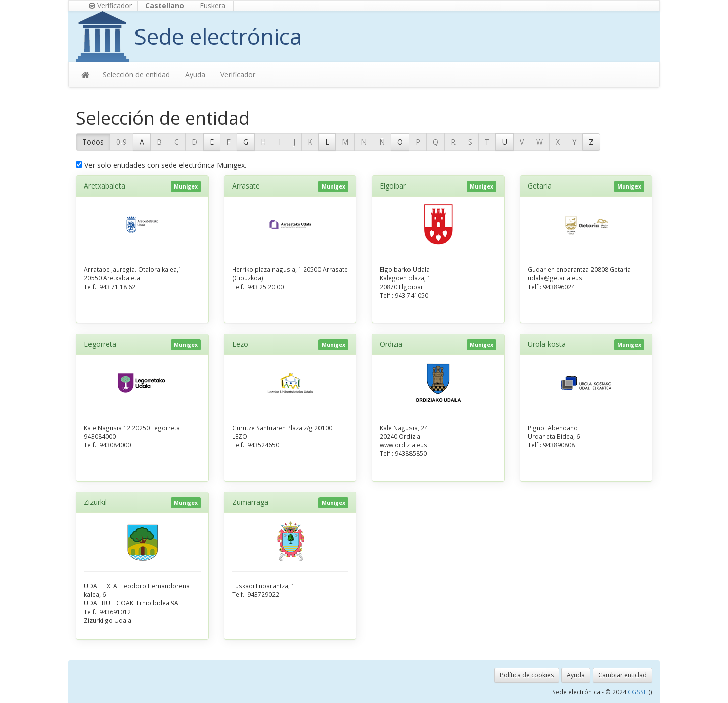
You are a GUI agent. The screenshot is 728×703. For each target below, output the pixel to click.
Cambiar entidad (622, 675)
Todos (93, 142)
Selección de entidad (136, 75)
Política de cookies (527, 675)
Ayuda (195, 75)
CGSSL (638, 692)
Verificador (110, 5)
